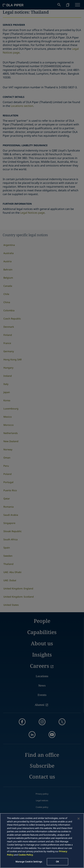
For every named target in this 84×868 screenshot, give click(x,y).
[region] (42, 841)
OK (57, 862)
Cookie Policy (26, 855)
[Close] (79, 819)
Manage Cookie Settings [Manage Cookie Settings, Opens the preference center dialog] (29, 862)
